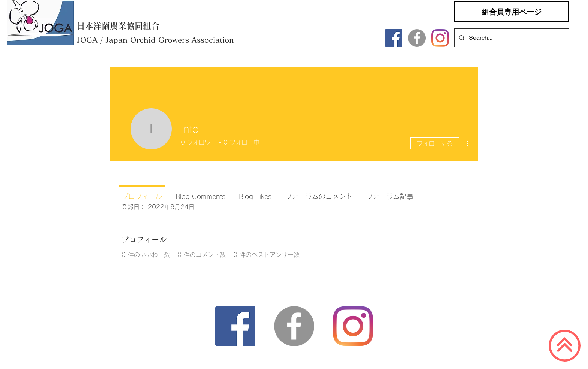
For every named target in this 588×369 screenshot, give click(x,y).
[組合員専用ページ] (511, 12)
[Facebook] (394, 38)
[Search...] (511, 38)
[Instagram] (440, 38)
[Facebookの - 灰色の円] (417, 38)
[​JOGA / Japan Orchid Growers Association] (163, 40)
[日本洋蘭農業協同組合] (120, 26)
